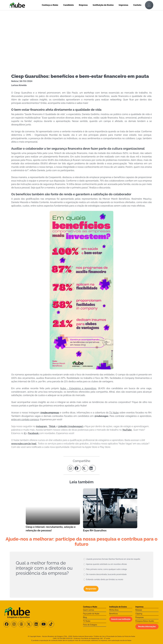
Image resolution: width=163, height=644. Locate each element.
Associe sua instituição (121, 619)
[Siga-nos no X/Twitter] (29, 624)
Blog (85, 617)
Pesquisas (140, 617)
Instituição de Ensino (103, 5)
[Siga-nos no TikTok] (51, 624)
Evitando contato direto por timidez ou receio (105, 579)
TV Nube (87, 621)
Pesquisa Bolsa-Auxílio (145, 621)
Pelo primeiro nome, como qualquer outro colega (107, 569)
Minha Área (114, 610)
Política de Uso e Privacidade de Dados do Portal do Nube (115, 636)
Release (139, 610)
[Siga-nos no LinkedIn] (36, 624)
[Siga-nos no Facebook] (7, 624)
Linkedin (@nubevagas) (71, 426)
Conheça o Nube (50, 5)
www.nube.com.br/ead (24, 444)
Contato (137, 5)
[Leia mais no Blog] (53, 510)
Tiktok (52, 426)
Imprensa (123, 5)
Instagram (42, 426)
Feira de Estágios (90, 625)
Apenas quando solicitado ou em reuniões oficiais (107, 564)
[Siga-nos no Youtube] (44, 624)
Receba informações (147, 627)
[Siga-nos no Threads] (21, 624)
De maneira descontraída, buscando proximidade (106, 574)
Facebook (34, 433)
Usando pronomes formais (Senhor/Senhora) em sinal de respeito (113, 559)
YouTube (127, 430)
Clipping (139, 614)
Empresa (83, 5)
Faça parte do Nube (91, 614)
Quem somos (89, 610)
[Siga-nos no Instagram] (14, 624)
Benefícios (114, 614)
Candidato (69, 5)
